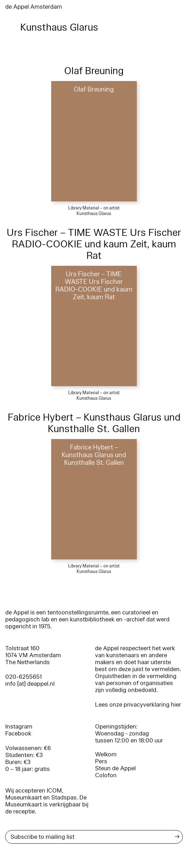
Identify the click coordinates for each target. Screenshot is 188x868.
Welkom (106, 754)
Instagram (19, 727)
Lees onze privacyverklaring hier (138, 705)
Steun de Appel (115, 768)
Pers (101, 761)
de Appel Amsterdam (34, 7)
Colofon (106, 775)
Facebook (18, 734)
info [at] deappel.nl (30, 684)
